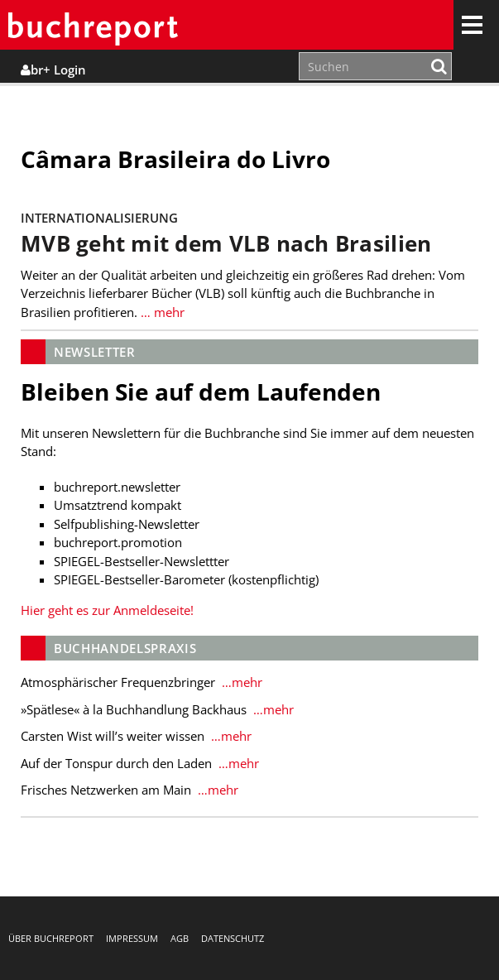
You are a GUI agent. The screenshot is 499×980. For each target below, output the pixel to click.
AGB (180, 938)
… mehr (161, 312)
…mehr (240, 682)
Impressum (132, 938)
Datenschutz (233, 938)
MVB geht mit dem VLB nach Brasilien (226, 244)
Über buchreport (51, 938)
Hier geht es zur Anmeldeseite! (107, 610)
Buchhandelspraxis (125, 648)
